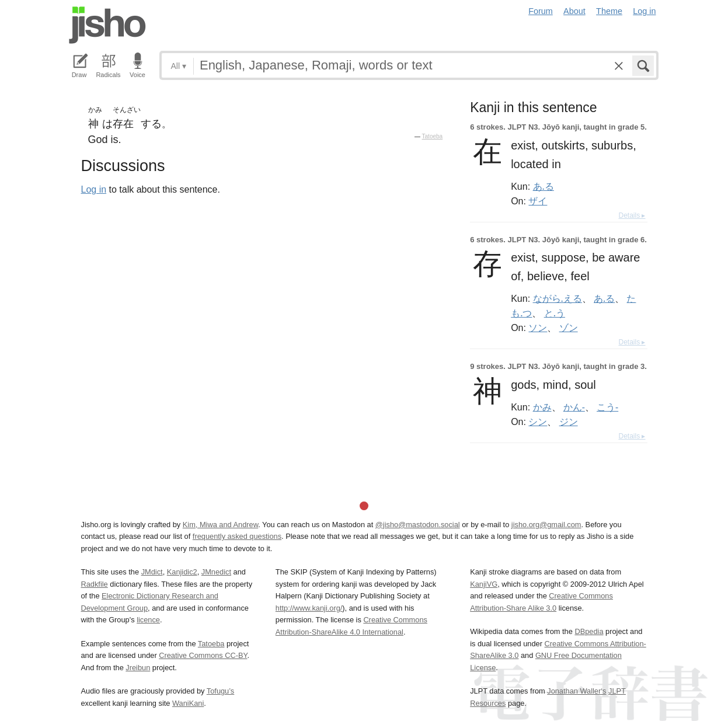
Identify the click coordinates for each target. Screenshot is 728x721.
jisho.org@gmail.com (546, 525)
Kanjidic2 (182, 572)
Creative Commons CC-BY (203, 655)
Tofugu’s (220, 691)
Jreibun (138, 668)
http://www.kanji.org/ (309, 608)
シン (538, 422)
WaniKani (188, 703)
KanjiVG (484, 584)
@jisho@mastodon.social (418, 525)
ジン (569, 422)
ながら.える (558, 298)
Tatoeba (433, 136)
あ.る (544, 186)
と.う (555, 313)
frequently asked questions (237, 536)
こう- (607, 407)
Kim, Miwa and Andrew (220, 525)
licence (148, 620)
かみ (542, 407)
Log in (644, 11)
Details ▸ (632, 215)
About (574, 11)
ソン (538, 328)
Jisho (107, 25)
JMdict (152, 572)
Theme (609, 11)
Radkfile (95, 584)
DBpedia (589, 631)
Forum (541, 11)
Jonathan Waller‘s (577, 691)
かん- (574, 407)
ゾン (569, 328)
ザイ (538, 201)
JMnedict (216, 572)
